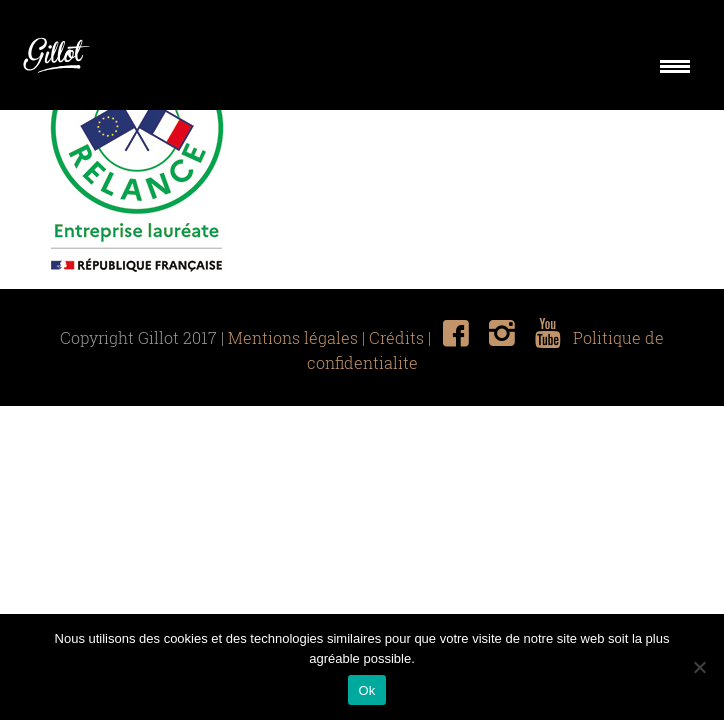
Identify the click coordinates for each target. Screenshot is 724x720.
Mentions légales (293, 338)
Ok (366, 690)
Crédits (396, 338)
